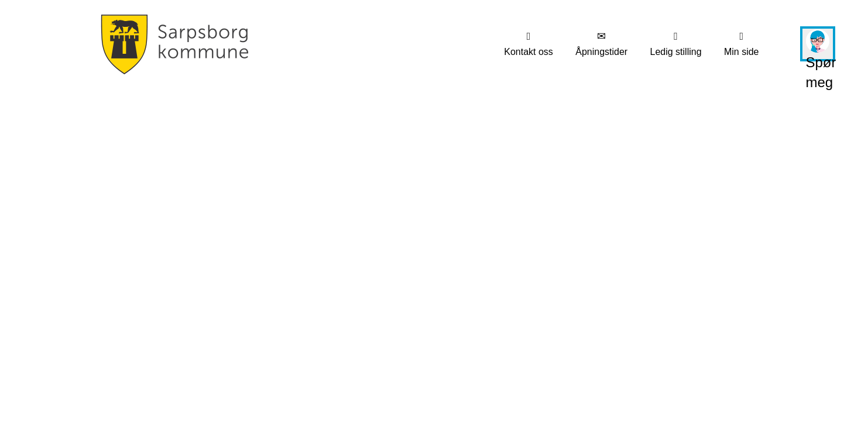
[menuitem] (529, 44)
